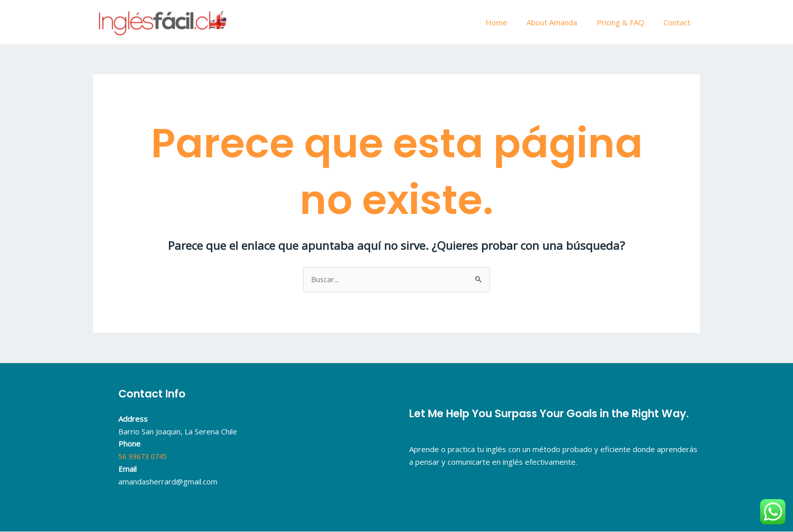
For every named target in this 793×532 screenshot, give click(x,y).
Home (511, 22)
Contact (679, 22)
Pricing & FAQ (627, 22)
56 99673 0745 (145, 457)
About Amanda (562, 22)
